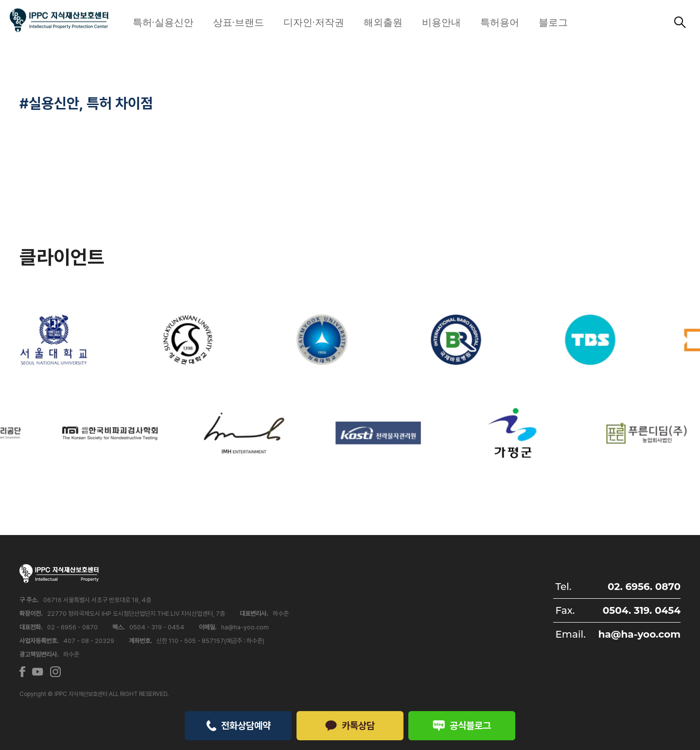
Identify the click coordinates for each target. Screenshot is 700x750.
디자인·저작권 (314, 22)
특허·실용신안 (163, 22)
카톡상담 (350, 726)
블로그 (553, 22)
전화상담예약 (238, 726)
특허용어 (500, 22)
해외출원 (383, 22)
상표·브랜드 (238, 22)
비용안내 (441, 22)
